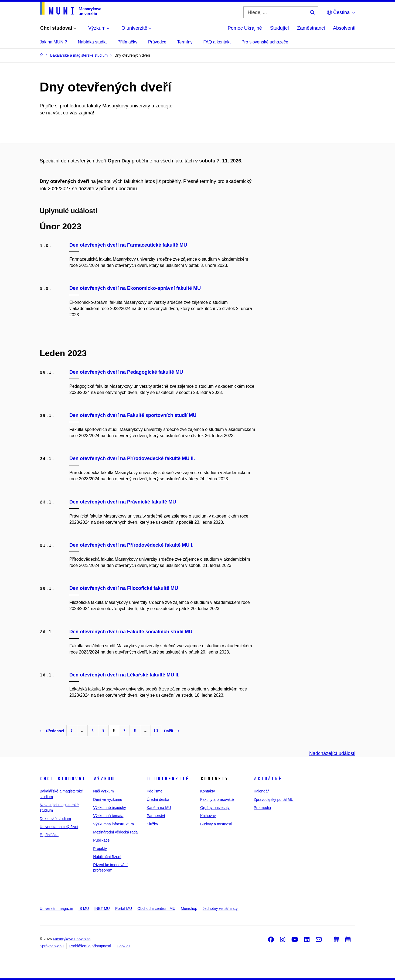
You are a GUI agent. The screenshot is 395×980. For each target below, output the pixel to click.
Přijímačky (127, 42)
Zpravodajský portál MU (274, 799)
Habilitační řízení (107, 857)
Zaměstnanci (311, 28)
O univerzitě (168, 779)
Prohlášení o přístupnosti (90, 946)
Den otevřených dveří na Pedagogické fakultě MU (126, 372)
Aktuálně (268, 779)
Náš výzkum (103, 791)
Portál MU (124, 908)
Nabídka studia (92, 42)
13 (156, 731)
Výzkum (104, 779)
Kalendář (261, 791)
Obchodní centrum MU (156, 908)
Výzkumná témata (108, 816)
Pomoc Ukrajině (245, 28)
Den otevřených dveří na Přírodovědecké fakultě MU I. (131, 545)
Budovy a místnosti (216, 824)
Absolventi (344, 28)
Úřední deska (158, 799)
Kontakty (207, 791)
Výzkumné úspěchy (109, 808)
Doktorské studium (55, 819)
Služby (152, 824)
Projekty (100, 849)
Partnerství (156, 816)
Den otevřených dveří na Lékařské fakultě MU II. (124, 675)
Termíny (185, 42)
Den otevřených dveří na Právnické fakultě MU (123, 502)
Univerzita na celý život (59, 827)
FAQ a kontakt (217, 42)
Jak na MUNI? (53, 42)
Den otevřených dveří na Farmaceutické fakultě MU (128, 245)
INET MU (102, 908)
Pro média (262, 808)
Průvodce (157, 42)
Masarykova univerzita (72, 939)
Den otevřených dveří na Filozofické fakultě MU (124, 588)
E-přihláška (49, 835)
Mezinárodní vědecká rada (115, 832)
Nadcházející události (332, 753)
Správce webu (52, 946)
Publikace (101, 840)
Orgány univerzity (215, 808)
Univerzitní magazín (56, 908)
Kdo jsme (155, 791)
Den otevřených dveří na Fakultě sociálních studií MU (131, 632)
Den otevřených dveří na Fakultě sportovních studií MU (133, 415)
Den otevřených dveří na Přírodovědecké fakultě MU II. (132, 458)
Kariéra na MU (159, 808)
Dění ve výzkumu (108, 799)
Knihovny (208, 816)
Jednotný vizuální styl (221, 908)
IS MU (84, 908)
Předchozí (52, 731)
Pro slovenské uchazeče (265, 42)
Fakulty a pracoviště (217, 799)
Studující (280, 28)
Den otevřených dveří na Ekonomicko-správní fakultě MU (135, 288)
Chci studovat (62, 779)
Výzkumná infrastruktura (113, 824)
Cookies (124, 946)
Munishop (189, 908)
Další (172, 731)
